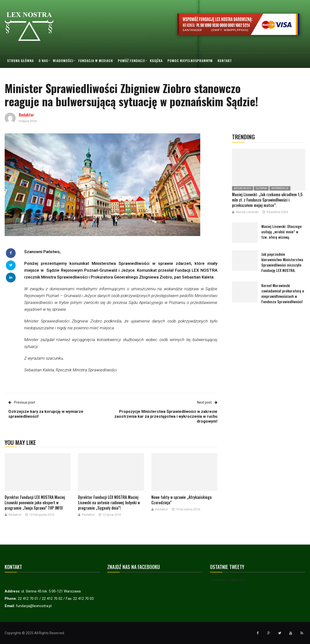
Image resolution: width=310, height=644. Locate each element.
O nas (43, 60)
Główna (261, 188)
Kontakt (225, 60)
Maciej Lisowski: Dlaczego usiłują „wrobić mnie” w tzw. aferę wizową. (282, 232)
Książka (156, 60)
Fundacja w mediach (96, 60)
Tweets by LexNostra (227, 580)
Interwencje (280, 188)
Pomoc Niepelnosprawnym (190, 60)
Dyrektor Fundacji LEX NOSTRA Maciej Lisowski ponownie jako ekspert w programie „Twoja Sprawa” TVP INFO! (35, 503)
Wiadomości (63, 60)
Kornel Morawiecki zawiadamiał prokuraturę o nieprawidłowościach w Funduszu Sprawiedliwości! (283, 293)
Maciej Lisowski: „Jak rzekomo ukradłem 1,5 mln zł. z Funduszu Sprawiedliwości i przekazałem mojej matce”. (267, 200)
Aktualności (243, 188)
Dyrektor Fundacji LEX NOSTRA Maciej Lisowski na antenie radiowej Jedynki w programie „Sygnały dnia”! (109, 503)
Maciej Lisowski (247, 212)
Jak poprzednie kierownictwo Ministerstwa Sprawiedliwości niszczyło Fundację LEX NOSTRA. (282, 262)
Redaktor (26, 115)
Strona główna (20, 60)
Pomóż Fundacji (131, 60)
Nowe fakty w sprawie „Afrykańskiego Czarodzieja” (182, 500)
